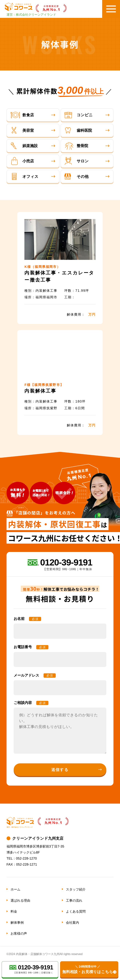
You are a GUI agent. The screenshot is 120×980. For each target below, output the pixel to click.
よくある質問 (76, 911)
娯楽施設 (24, 146)
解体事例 (17, 923)
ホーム (15, 889)
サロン (76, 161)
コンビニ (78, 115)
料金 (14, 911)
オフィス (24, 176)
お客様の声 (19, 933)
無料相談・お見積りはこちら (88, 969)
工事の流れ (74, 900)
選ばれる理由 (20, 900)
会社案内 (72, 923)
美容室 (22, 130)
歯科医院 (78, 130)
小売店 (22, 161)
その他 (76, 176)
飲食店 (22, 115)
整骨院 (76, 146)
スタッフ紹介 (76, 889)
